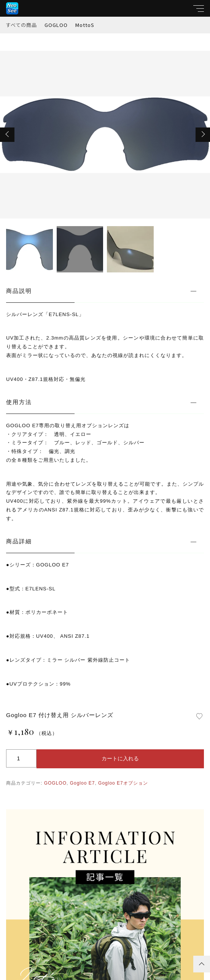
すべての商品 (21, 25)
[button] (7, 135)
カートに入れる (120, 758)
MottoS (85, 25)
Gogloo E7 (83, 783)
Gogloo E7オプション (123, 783)
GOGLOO (56, 25)
